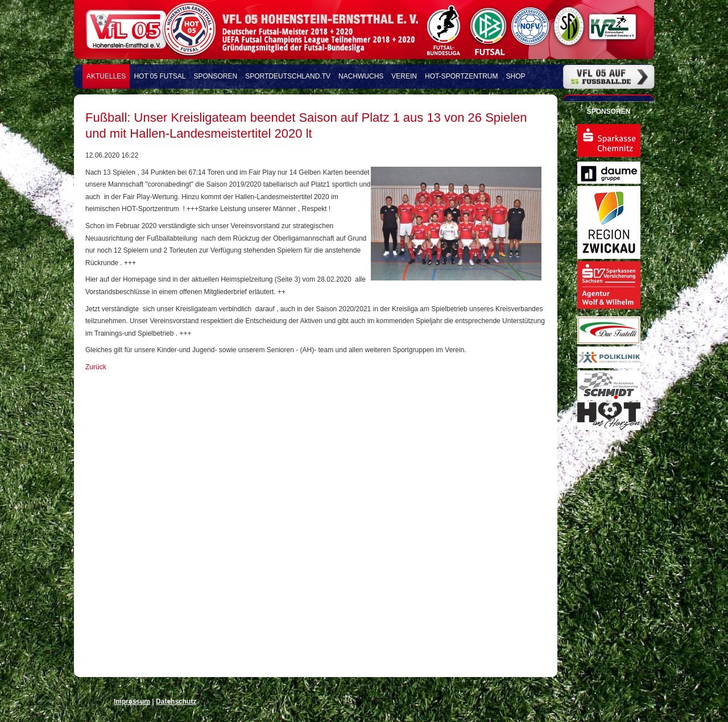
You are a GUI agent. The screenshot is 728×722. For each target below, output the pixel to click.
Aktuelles (106, 76)
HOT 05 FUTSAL (160, 76)
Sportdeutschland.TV (288, 76)
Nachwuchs (361, 76)
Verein (404, 76)
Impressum (132, 702)
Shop (516, 76)
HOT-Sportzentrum (461, 76)
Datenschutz (176, 702)
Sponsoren (216, 76)
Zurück (96, 367)
